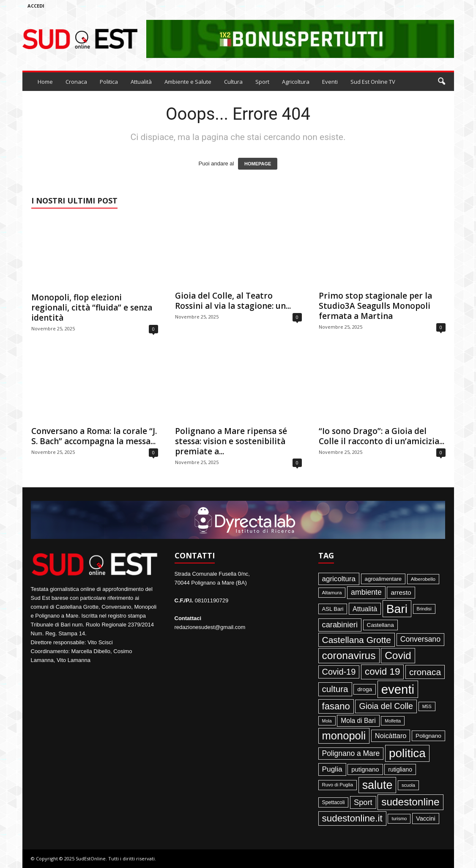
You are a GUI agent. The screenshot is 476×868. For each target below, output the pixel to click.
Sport (262, 82)
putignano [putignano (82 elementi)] (365, 769)
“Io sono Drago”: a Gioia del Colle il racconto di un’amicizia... (382, 436)
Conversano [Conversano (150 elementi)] (420, 639)
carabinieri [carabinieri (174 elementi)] (340, 625)
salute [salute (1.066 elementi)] (378, 785)
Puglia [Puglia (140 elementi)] (332, 769)
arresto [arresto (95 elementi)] (401, 592)
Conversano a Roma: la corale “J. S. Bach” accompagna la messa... (94, 436)
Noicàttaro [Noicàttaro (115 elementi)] (391, 736)
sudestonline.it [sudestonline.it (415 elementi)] (352, 818)
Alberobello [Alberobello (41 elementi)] (423, 579)
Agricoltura (296, 82)
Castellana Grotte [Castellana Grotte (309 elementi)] (357, 640)
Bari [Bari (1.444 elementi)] (397, 609)
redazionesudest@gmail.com (210, 627)
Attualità (141, 82)
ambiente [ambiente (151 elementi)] (366, 592)
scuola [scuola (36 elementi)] (408, 785)
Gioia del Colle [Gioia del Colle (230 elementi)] (386, 706)
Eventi (330, 82)
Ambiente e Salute (188, 82)
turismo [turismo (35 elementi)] (399, 819)
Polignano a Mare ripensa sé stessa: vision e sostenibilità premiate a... (231, 441)
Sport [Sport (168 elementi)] (363, 802)
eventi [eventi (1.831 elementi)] (398, 689)
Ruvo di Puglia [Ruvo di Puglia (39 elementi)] (338, 785)
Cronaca (76, 82)
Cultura (233, 82)
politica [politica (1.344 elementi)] (407, 753)
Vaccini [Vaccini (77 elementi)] (426, 819)
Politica (109, 82)
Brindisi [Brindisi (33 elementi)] (424, 609)
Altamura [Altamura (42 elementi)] (332, 592)
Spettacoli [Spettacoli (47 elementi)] (334, 802)
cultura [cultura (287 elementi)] (335, 689)
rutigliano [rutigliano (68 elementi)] (400, 769)
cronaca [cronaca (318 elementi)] (425, 672)
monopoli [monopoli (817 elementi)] (344, 736)
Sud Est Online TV (373, 82)
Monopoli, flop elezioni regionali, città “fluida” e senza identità (92, 308)
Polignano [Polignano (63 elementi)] (428, 736)
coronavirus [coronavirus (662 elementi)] (349, 655)
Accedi (36, 6)
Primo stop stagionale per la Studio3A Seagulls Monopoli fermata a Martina (375, 306)
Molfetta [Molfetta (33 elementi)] (393, 721)
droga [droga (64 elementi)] (365, 689)
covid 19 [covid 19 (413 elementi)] (382, 672)
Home (45, 82)
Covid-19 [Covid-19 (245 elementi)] (339, 672)
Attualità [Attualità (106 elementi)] (365, 609)
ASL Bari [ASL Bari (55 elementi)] (333, 609)
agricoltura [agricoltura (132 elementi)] (339, 579)
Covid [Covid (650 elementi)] (398, 655)
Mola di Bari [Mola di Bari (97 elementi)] (358, 721)
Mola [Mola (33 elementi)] (327, 721)
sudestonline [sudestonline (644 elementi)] (410, 802)
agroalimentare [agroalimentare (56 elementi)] (383, 579)
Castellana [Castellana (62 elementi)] (380, 625)
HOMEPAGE (258, 164)
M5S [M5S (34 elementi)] (427, 706)
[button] (441, 82)
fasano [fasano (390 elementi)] (336, 706)
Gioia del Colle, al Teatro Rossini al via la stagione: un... (233, 301)
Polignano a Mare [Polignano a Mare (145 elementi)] (351, 753)
